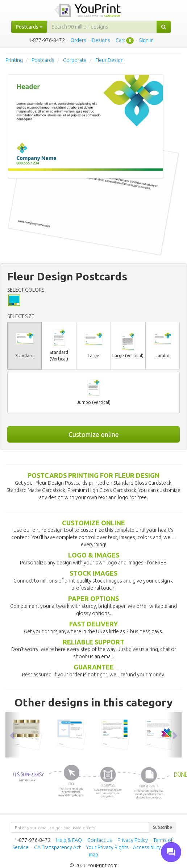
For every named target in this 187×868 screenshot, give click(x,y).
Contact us (100, 840)
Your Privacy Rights (107, 847)
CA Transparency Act (57, 847)
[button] (13, 735)
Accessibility (147, 847)
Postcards (43, 60)
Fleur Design (109, 60)
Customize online (94, 434)
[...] (102, 27)
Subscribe (163, 827)
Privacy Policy (133, 840)
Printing (14, 60)
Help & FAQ (69, 840)
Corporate (75, 60)
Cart (120, 40)
